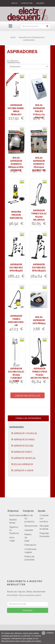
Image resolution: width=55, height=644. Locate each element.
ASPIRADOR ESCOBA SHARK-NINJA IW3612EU (16, 110)
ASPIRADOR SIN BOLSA (23, 458)
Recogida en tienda (44, 527)
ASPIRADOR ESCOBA (22, 446)
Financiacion (30, 545)
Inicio (14, 3)
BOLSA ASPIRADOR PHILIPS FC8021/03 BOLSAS (39, 111)
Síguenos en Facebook (14, 530)
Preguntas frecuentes (45, 535)
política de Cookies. (34, 641)
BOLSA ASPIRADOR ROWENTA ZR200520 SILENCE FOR (39, 164)
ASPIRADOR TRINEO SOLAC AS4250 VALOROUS (39, 215)
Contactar (27, 3)
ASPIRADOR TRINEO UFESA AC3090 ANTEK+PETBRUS (40, 373)
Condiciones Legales (31, 551)
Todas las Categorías (28, 418)
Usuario (40, 3)
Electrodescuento (18, 515)
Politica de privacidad (29, 558)
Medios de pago (28, 538)
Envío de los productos (29, 518)
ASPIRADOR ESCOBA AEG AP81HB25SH (16, 268)
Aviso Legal (12, 539)
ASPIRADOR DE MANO (23, 439)
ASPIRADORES (29, 40)
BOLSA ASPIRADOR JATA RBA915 (39, 320)
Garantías (29, 530)
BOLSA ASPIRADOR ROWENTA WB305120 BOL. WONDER (16, 164)
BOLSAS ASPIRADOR (22, 464)
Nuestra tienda (13, 521)
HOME (13, 37)
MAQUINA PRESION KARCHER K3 (16, 215)
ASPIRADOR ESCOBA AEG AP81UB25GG (39, 268)
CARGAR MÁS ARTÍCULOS (27, 396)
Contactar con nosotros (44, 518)
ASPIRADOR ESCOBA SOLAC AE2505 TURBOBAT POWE (16, 375)
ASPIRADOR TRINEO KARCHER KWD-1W (16, 321)
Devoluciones (31, 526)
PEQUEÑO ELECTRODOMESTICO (32, 37)
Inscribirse (28, 610)
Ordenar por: (14, 63)
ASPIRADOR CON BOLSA (24, 433)
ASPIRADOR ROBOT (22, 452)
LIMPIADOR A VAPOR (22, 470)
